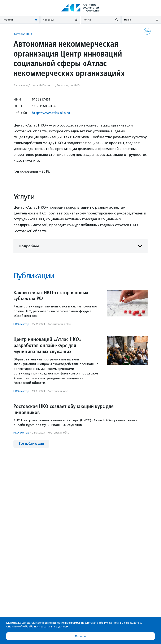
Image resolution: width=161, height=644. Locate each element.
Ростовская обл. (58, 391)
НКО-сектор (21, 324)
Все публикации (31, 444)
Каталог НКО (23, 34)
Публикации (34, 276)
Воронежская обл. (59, 324)
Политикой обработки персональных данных (38, 627)
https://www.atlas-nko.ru (51, 113)
